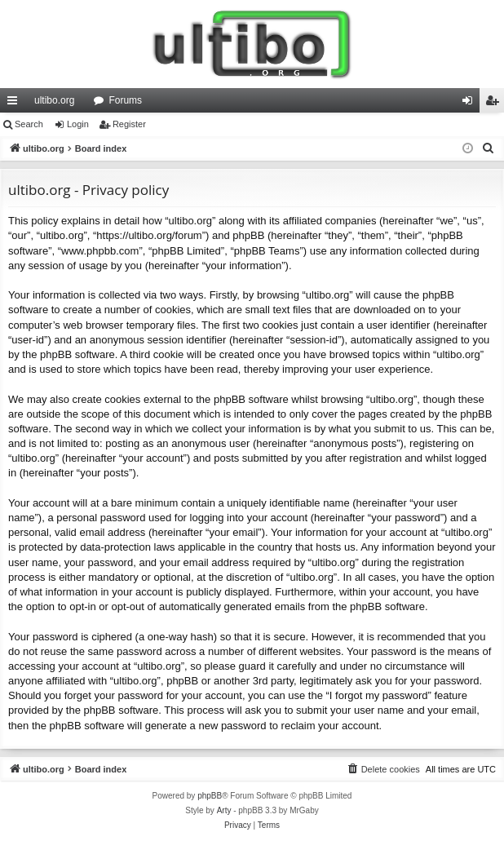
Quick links (15, 104)
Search (29, 124)
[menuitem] (489, 148)
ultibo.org (54, 100)
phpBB (210, 796)
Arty (224, 810)
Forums (125, 100)
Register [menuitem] (495, 104)
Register (129, 124)
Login (78, 124)
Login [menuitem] (471, 104)
